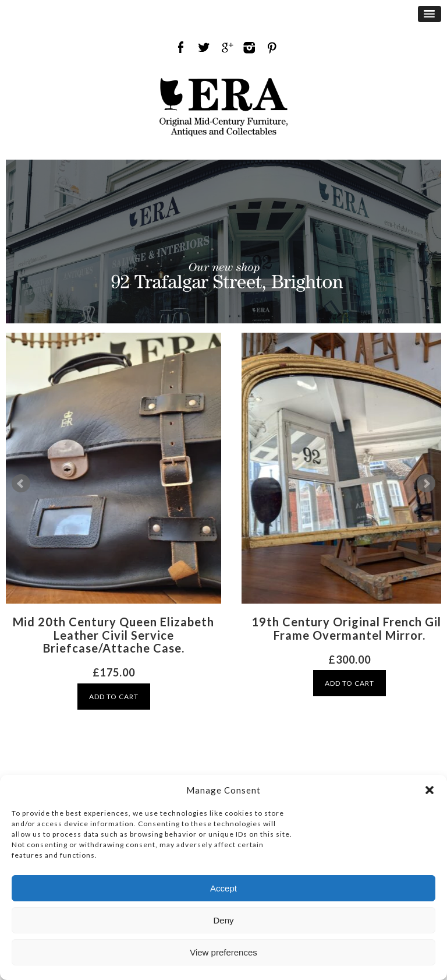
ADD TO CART (114, 697)
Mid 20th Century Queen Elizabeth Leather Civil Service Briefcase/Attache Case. (113, 635)
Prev (21, 484)
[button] (430, 790)
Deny (223, 920)
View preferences (223, 952)
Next (426, 484)
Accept (223, 888)
